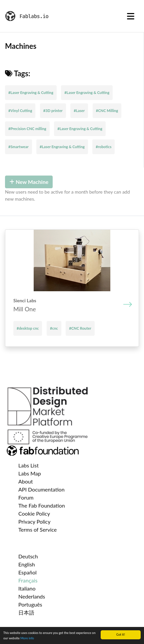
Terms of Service (37, 529)
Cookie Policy (34, 513)
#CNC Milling (107, 111)
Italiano (27, 588)
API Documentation (41, 489)
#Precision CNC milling (27, 129)
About (26, 481)
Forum (26, 497)
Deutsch (28, 556)
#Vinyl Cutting (20, 111)
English (27, 564)
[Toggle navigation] (131, 16)
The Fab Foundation (42, 505)
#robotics (103, 147)
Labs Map (30, 473)
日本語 (26, 612)
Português (30, 604)
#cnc (54, 328)
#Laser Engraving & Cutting (31, 92)
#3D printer (53, 111)
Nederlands (32, 596)
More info (27, 638)
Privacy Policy (34, 521)
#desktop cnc (28, 328)
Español (27, 572)
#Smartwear (18, 147)
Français (28, 580)
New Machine (29, 182)
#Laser (79, 111)
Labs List (28, 465)
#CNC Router (80, 328)
